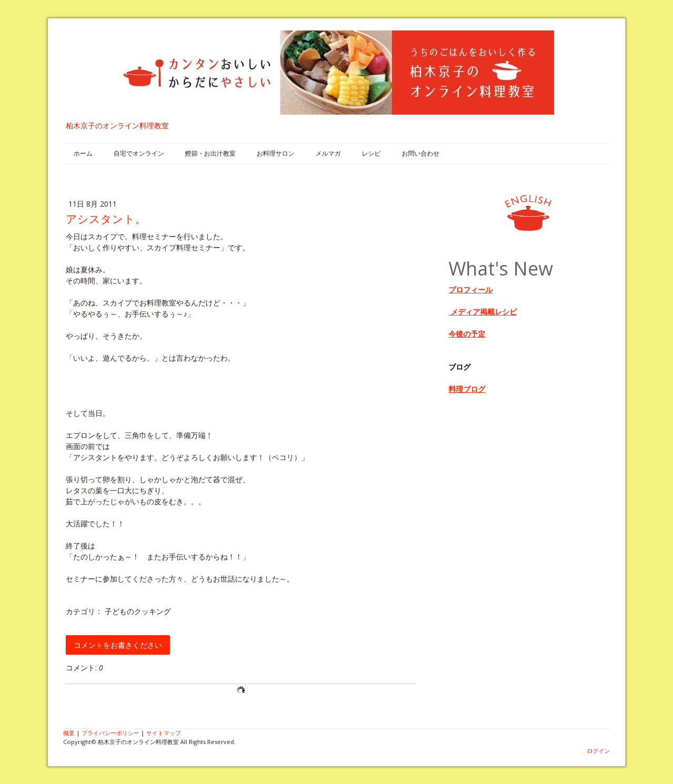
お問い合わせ (421, 153)
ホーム (83, 153)
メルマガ (328, 153)
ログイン (598, 751)
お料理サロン (276, 153)
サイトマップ (164, 733)
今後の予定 (467, 334)
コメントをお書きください (118, 645)
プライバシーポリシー (110, 733)
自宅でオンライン (139, 153)
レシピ (371, 153)
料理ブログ (467, 389)
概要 (69, 733)
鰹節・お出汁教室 (210, 153)
